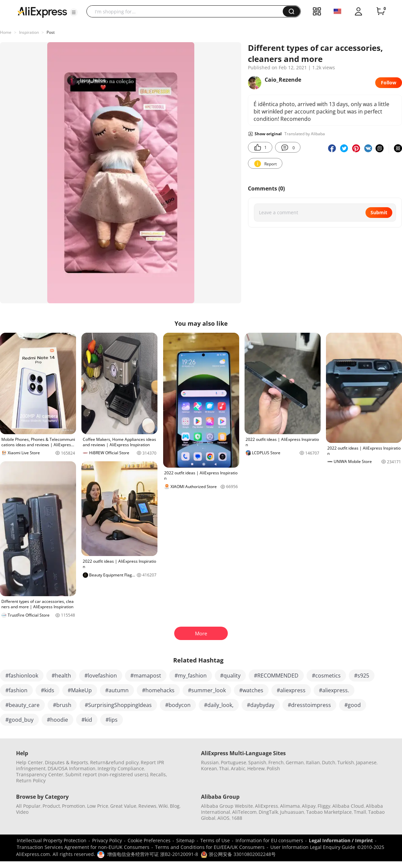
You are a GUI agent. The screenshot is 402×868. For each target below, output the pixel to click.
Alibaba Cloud (348, 806)
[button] (74, 12)
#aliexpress (291, 690)
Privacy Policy (107, 840)
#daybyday (261, 705)
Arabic (238, 768)
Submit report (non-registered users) (107, 774)
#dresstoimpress (309, 705)
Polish (273, 768)
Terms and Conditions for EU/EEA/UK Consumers (210, 847)
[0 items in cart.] (381, 11)
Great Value (123, 806)
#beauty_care (22, 705)
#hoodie (57, 720)
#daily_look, (219, 705)
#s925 (362, 676)
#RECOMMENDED (276, 676)
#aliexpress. (334, 690)
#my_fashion (191, 676)
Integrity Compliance (121, 768)
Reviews (147, 806)
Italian (313, 762)
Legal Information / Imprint (341, 840)
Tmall (360, 812)
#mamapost (146, 676)
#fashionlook (22, 676)
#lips (112, 720)
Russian (210, 762)
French (276, 762)
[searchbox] (187, 11)
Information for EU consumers (269, 840)
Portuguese (233, 762)
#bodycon (178, 705)
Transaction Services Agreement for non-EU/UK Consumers (83, 847)
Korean (209, 768)
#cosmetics (326, 676)
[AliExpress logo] (42, 12)
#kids (48, 690)
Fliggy (324, 806)
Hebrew (256, 768)
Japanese (366, 762)
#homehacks (158, 690)
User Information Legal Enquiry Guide (313, 847)
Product (51, 806)
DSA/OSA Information (72, 768)
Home (6, 32)
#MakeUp (80, 690)
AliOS (223, 818)
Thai (224, 768)
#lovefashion (101, 676)
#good (353, 705)
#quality (230, 676)
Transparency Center (40, 774)
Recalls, (159, 774)
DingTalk (268, 812)
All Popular (28, 806)
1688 (237, 818)
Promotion (74, 806)
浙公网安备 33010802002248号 (238, 854)
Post (51, 32)
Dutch (329, 762)
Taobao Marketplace (329, 812)
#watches (251, 690)
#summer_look (207, 690)
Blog (175, 806)
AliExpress (266, 806)
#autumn (117, 690)
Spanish (257, 762)
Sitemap (185, 840)
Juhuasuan (292, 812)
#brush (62, 705)
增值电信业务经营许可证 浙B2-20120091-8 (153, 854)
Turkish (346, 762)
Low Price (98, 806)
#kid (87, 720)
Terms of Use (215, 840)
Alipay (309, 806)
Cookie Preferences (149, 840)
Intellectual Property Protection (52, 840)
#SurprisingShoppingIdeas (118, 705)
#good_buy (19, 720)
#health (61, 676)
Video (22, 812)
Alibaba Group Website (227, 806)
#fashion (16, 690)
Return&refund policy (114, 762)
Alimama (290, 806)
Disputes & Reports (66, 762)
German (295, 762)
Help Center (29, 762)
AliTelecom (244, 812)
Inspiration (29, 32)
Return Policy (31, 780)
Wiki (163, 806)
